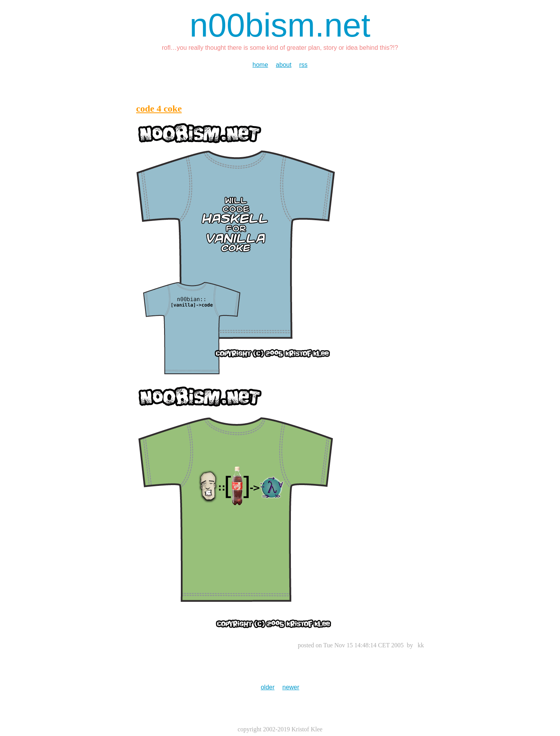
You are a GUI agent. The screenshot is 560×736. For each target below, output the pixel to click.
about (283, 65)
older (268, 687)
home (260, 65)
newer (291, 687)
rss (303, 65)
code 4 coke (159, 109)
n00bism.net (280, 25)
